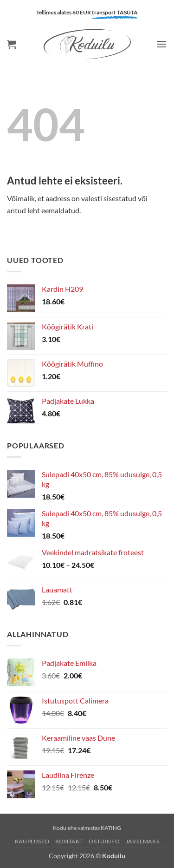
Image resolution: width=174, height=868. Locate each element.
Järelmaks (143, 841)
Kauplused (32, 841)
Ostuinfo (104, 841)
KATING (111, 828)
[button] (12, 44)
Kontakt (69, 841)
